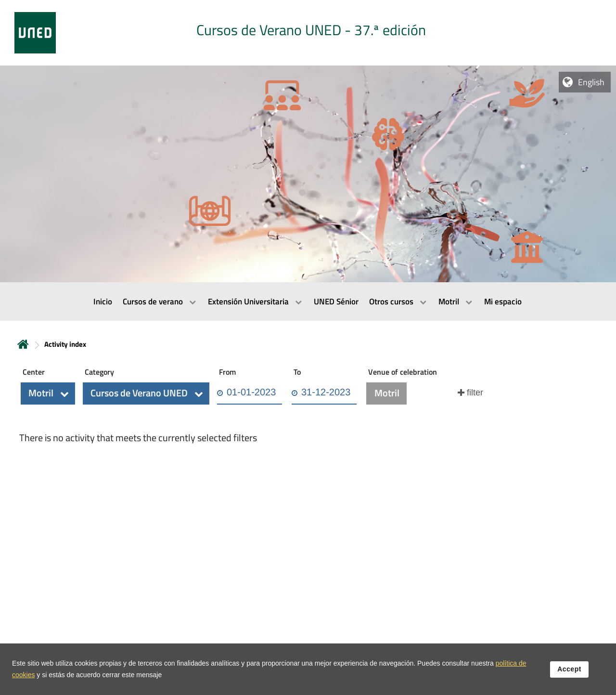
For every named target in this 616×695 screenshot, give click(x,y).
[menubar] (308, 302)
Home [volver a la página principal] (23, 344)
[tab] (308, 33)
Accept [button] (569, 675)
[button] (48, 393)
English (591, 82)
